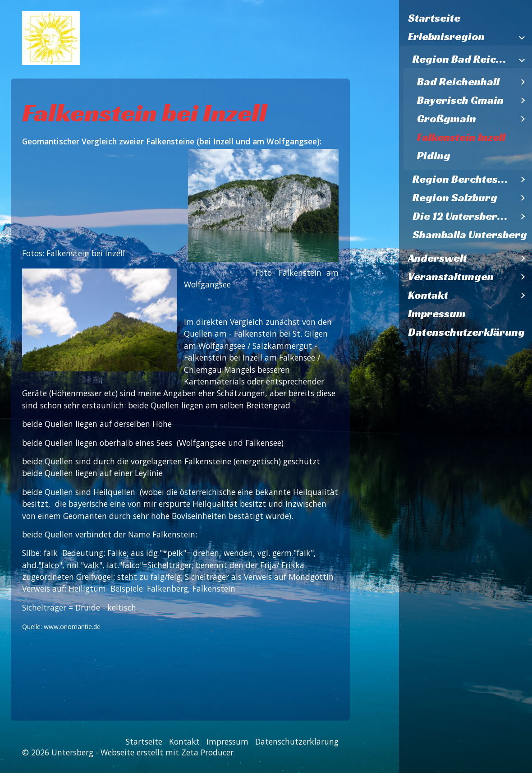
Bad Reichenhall (458, 82)
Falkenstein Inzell (461, 137)
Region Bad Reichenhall (463, 59)
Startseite (434, 18)
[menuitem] (465, 18)
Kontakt (428, 295)
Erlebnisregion (446, 37)
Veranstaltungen (451, 277)
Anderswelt (438, 258)
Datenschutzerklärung (466, 332)
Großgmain (447, 119)
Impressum (437, 314)
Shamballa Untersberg (470, 235)
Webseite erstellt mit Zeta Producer (167, 752)
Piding (434, 156)
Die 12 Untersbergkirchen (463, 216)
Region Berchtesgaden (463, 179)
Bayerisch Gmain (460, 100)
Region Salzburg (455, 198)
